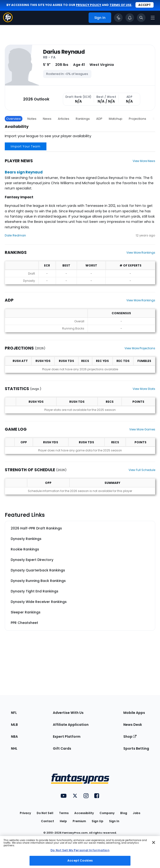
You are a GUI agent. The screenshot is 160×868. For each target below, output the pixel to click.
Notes (32, 119)
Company (107, 813)
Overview (14, 119)
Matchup (116, 119)
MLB (14, 725)
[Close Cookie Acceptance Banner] (154, 842)
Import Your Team (26, 146)
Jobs (137, 813)
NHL (14, 748)
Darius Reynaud (64, 52)
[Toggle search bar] (141, 18)
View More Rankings (141, 253)
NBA (14, 737)
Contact (47, 821)
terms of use (120, 5)
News (47, 119)
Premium (79, 821)
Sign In (114, 821)
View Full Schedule (142, 470)
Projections (137, 119)
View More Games (142, 429)
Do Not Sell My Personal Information (80, 850)
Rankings (83, 119)
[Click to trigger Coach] (118, 18)
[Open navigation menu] (153, 18)
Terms (64, 813)
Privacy (25, 813)
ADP (99, 119)
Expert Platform (67, 737)
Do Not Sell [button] (45, 813)
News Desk (133, 725)
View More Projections (140, 348)
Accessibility (84, 813)
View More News (144, 161)
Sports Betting (136, 748)
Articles (64, 119)
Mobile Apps (134, 713)
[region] (80, 852)
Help (63, 821)
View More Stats (144, 389)
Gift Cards (62, 748)
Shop (130, 737)
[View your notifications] (130, 18)
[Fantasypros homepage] (8, 21)
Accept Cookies (80, 860)
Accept (145, 5)
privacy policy (89, 5)
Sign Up (97, 821)
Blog (124, 813)
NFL (14, 713)
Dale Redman (15, 235)
